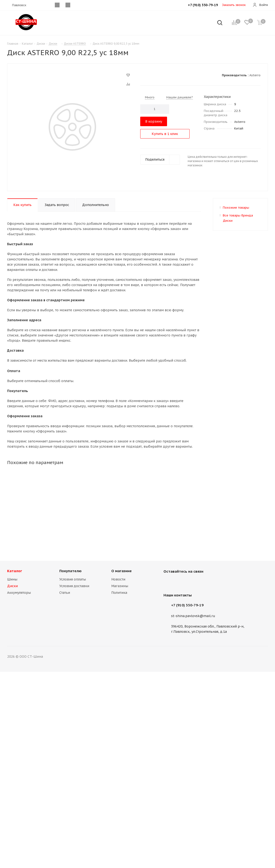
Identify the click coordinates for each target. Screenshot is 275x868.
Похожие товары (236, 208)
